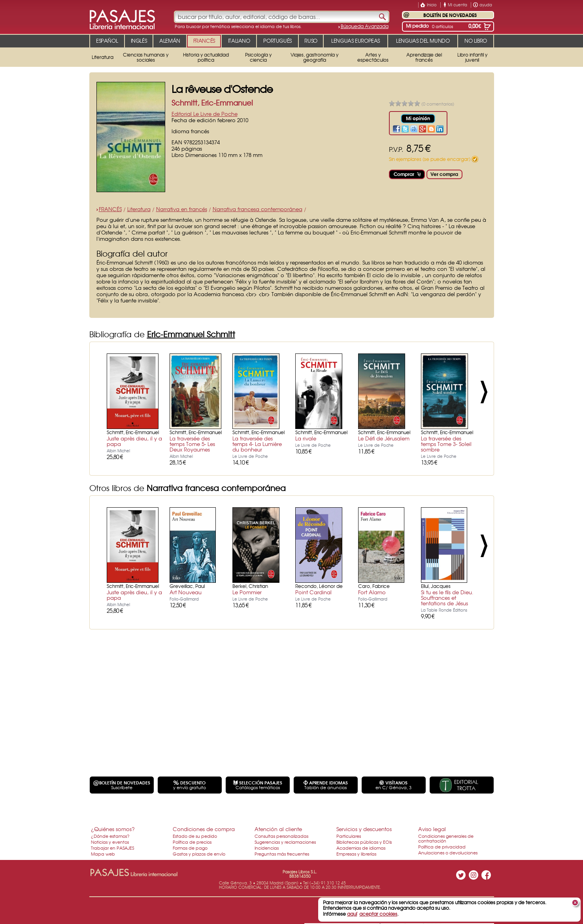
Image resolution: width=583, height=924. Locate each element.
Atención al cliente (278, 829)
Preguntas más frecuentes (282, 854)
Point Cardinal (313, 592)
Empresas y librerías (356, 854)
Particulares (349, 836)
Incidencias (267, 848)
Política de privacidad (442, 847)
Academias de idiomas (361, 848)
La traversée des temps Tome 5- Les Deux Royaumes (192, 444)
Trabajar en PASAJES (112, 848)
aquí (352, 914)
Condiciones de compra (204, 829)
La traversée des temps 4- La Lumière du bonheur (257, 444)
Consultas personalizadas (281, 836)
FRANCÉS (110, 209)
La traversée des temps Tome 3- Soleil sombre (446, 444)
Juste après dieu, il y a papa (134, 441)
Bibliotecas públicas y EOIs (364, 842)
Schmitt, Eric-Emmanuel (212, 103)
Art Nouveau (186, 592)
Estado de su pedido (195, 836)
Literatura (139, 209)
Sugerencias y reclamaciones (285, 842)
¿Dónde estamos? (110, 836)
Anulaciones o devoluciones (448, 852)
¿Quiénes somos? (113, 829)
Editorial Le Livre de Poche (205, 114)
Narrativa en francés (182, 209)
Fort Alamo (372, 592)
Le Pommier (247, 592)
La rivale (306, 438)
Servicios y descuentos (364, 829)
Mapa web (103, 854)
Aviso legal (432, 829)
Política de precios (192, 842)
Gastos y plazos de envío (199, 854)
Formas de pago (190, 848)
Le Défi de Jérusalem (384, 438)
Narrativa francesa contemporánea (258, 209)
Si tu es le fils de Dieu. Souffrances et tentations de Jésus (447, 598)
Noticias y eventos (110, 842)
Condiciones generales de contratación (446, 838)
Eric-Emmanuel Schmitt (191, 334)
